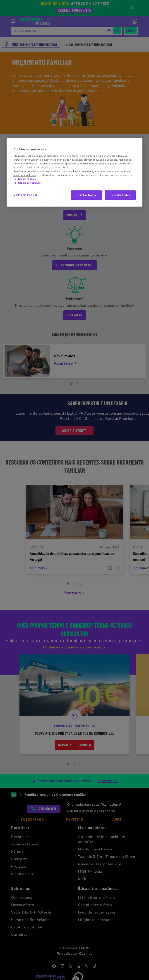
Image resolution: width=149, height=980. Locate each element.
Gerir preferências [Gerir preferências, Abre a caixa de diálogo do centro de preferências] (25, 195)
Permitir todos (120, 195)
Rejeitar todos (86, 195)
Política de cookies (25, 179)
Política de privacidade (27, 183)
